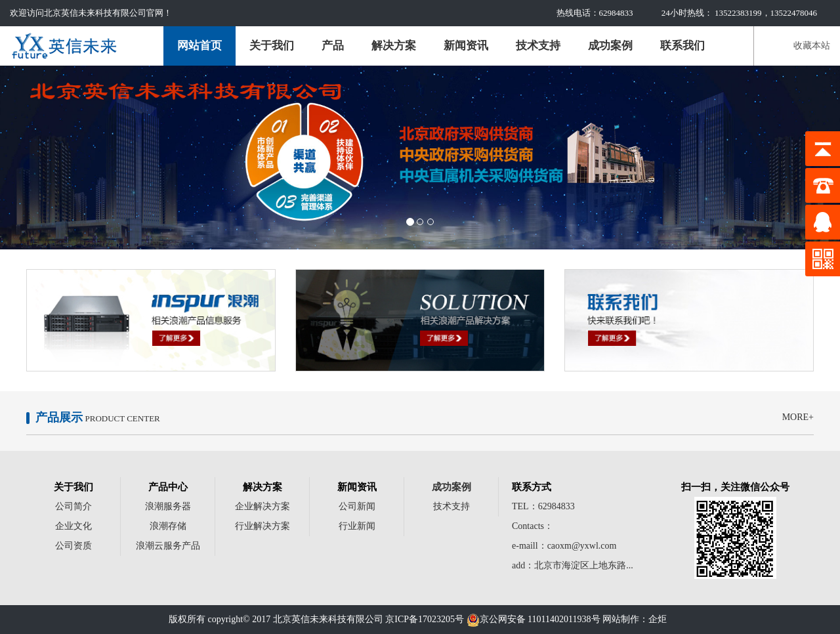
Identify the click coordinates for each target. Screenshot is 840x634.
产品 (333, 46)
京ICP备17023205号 (425, 619)
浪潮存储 (168, 526)
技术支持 (538, 46)
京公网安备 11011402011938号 (534, 619)
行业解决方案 (262, 526)
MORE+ (798, 417)
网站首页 (199, 46)
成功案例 (610, 46)
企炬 (658, 619)
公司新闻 (357, 506)
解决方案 (394, 46)
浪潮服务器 (168, 506)
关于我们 (272, 46)
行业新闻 (357, 526)
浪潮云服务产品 (168, 546)
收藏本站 (812, 46)
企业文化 (73, 526)
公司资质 (73, 546)
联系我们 (682, 46)
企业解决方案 (262, 506)
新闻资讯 (466, 46)
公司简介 (73, 506)
